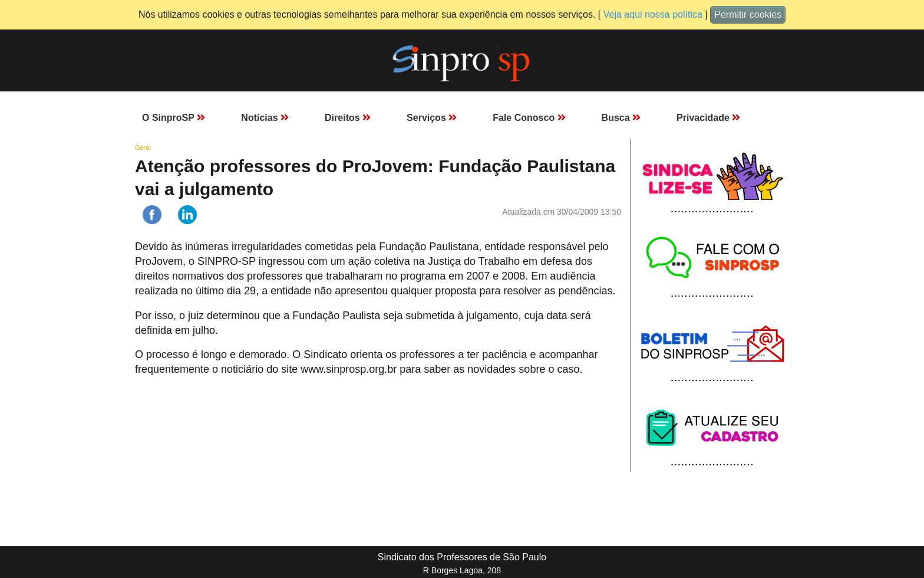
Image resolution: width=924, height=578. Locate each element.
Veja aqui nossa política (653, 14)
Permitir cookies (748, 14)
